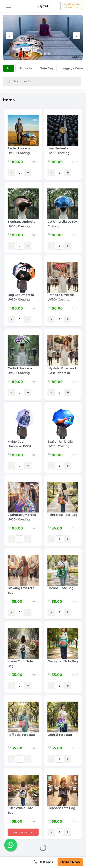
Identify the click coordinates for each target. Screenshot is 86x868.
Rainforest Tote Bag (62, 515)
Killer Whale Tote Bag (20, 810)
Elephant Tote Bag (61, 808)
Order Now (70, 862)
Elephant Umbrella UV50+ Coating (21, 224)
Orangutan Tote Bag (63, 661)
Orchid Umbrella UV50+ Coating (20, 371)
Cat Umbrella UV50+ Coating (62, 224)
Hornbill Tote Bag (60, 588)
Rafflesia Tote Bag (21, 735)
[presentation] (9, 37)
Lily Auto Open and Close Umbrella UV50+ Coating (62, 371)
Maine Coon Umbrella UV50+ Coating (19, 444)
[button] (37, 54)
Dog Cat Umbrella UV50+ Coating (21, 297)
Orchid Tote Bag (60, 735)
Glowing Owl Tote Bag (21, 590)
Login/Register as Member (72, 6)
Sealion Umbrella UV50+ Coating (60, 444)
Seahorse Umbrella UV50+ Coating (22, 517)
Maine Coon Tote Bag (20, 664)
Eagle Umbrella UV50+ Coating (19, 151)
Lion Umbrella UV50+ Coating (58, 151)
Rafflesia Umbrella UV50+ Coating (61, 297)
